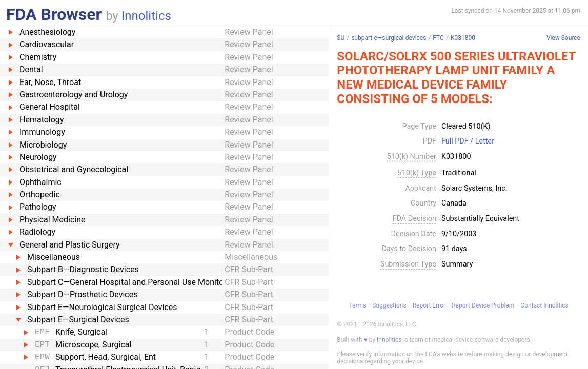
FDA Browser (54, 14)
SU (341, 38)
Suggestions (389, 305)
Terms (357, 305)
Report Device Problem (483, 305)
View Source (563, 38)
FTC (438, 38)
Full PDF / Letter (468, 141)
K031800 (463, 38)
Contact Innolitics (544, 305)
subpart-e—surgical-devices (389, 38)
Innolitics (146, 16)
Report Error (429, 305)
